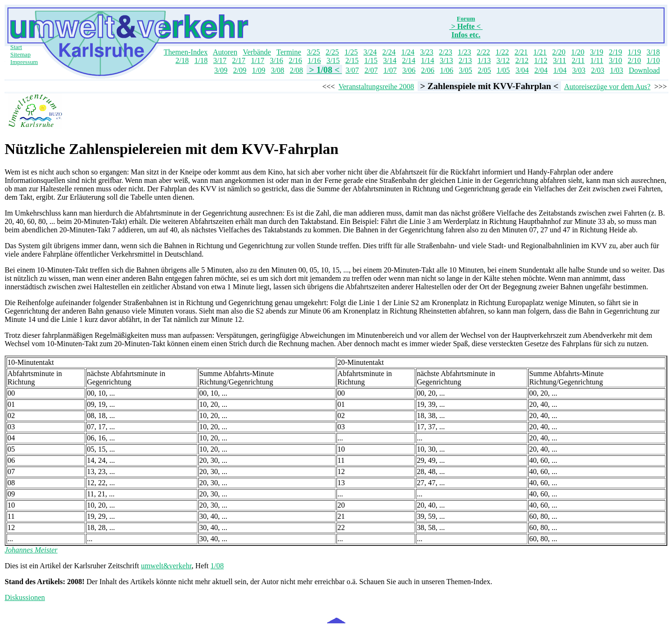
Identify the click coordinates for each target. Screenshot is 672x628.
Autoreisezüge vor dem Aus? (607, 87)
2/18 (182, 60)
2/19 (616, 52)
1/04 (560, 70)
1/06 (447, 70)
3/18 (653, 52)
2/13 (465, 60)
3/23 (427, 52)
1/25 (351, 52)
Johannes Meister (31, 550)
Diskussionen (25, 597)
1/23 (464, 52)
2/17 (238, 60)
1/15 (371, 60)
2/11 (578, 60)
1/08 (217, 566)
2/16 (295, 60)
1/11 (597, 60)
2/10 (634, 60)
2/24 (389, 52)
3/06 (409, 70)
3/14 (390, 60)
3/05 (465, 70)
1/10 (653, 60)
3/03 (579, 70)
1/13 (484, 60)
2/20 (559, 52)
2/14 (408, 60)
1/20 (578, 52)
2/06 (427, 70)
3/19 (596, 52)
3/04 (522, 70)
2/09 (240, 70)
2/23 (446, 52)
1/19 (634, 52)
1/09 (259, 70)
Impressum (24, 62)
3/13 (446, 60)
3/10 (616, 60)
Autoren (225, 52)
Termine (289, 52)
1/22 (502, 52)
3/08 (277, 70)
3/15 (333, 60)
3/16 (276, 60)
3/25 (313, 52)
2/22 (483, 52)
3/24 (370, 52)
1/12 (541, 60)
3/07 (352, 70)
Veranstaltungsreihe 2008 (376, 87)
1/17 (258, 60)
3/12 (503, 60)
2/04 (541, 70)
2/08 (296, 70)
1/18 (201, 60)
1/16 (314, 60)
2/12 (522, 60)
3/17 (220, 60)
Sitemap (21, 54)
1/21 (540, 52)
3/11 (560, 60)
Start (16, 47)
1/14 (427, 60)
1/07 (390, 70)
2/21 (521, 52)
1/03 (616, 70)
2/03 (597, 70)
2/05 (484, 70)
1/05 (503, 70)
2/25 (332, 52)
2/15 (352, 60)
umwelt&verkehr (166, 566)
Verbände (257, 52)
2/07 (371, 70)
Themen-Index (186, 52)
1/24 (408, 52)
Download (644, 70)
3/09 (221, 70)
